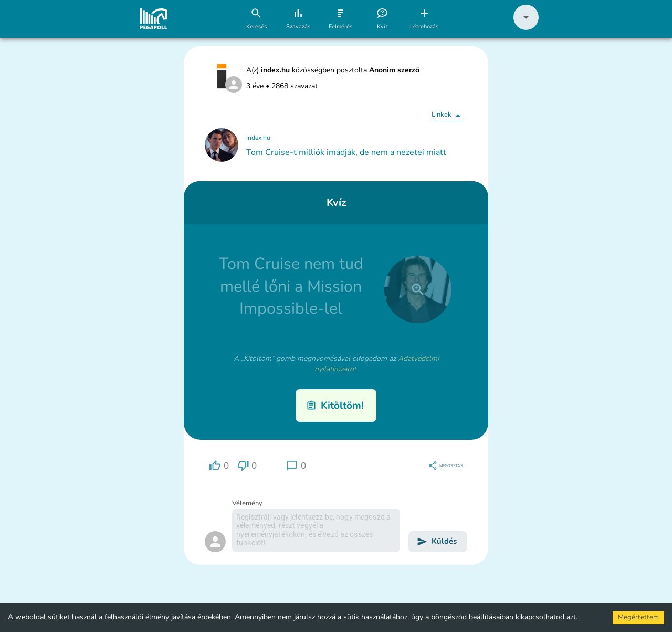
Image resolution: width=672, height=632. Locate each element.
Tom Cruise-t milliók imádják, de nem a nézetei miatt (346, 152)
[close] (418, 289)
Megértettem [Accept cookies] (638, 617)
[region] (219, 466)
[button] (526, 28)
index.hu (258, 138)
